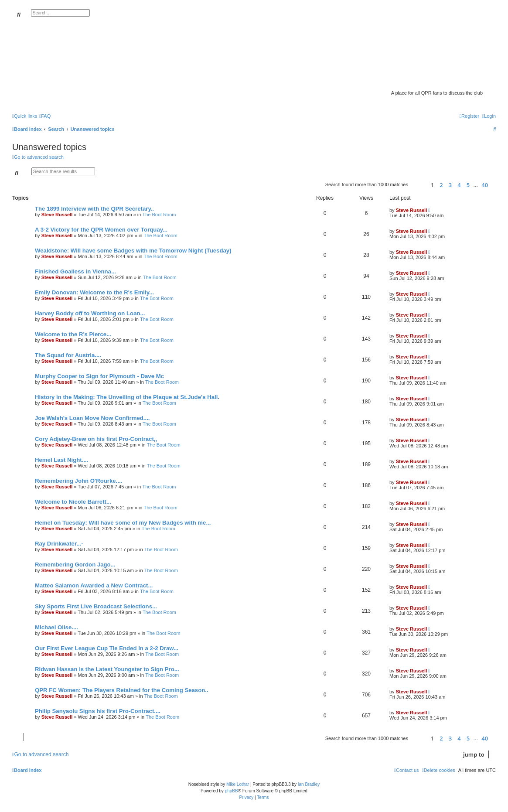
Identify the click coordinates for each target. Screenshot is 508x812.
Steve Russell (57, 215)
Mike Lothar (238, 784)
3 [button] (450, 185)
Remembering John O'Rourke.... (78, 481)
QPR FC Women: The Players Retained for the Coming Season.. (122, 690)
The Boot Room (159, 215)
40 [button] (485, 185)
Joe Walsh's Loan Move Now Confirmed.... (92, 418)
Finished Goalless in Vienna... (75, 271)
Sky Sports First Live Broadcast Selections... (96, 606)
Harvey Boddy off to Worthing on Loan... (90, 313)
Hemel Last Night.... (61, 460)
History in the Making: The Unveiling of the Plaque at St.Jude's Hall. (127, 397)
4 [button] (459, 185)
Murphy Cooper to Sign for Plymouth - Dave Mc (99, 376)
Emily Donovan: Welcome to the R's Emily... (94, 292)
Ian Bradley (309, 784)
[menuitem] (45, 116)
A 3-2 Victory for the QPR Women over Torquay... (101, 230)
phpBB (232, 791)
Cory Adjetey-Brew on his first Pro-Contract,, (96, 439)
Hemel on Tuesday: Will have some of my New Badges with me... (123, 523)
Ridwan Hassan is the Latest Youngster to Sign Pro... (107, 669)
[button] (418, 185)
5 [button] (468, 185)
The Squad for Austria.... (68, 355)
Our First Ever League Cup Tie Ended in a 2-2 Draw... (107, 648)
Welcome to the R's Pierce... (73, 334)
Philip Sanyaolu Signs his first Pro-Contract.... (98, 711)
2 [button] (441, 185)
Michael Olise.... (56, 627)
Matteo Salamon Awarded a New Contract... (94, 585)
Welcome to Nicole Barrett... (73, 502)
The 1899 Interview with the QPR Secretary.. (94, 209)
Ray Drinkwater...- (59, 544)
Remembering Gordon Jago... (75, 565)
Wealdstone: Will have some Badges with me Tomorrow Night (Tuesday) (133, 251)
